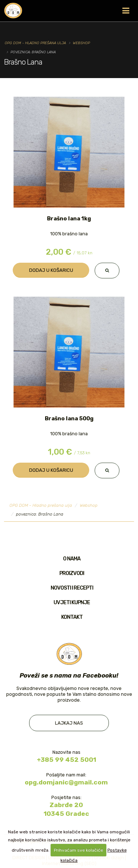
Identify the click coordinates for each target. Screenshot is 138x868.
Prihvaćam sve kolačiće (78, 850)
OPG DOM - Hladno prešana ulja (35, 43)
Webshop (81, 43)
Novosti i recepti (72, 588)
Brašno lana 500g (69, 418)
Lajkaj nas (69, 723)
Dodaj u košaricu (51, 270)
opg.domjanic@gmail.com (66, 782)
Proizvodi (72, 573)
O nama (72, 559)
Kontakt (72, 617)
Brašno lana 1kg (69, 219)
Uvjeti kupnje (72, 603)
